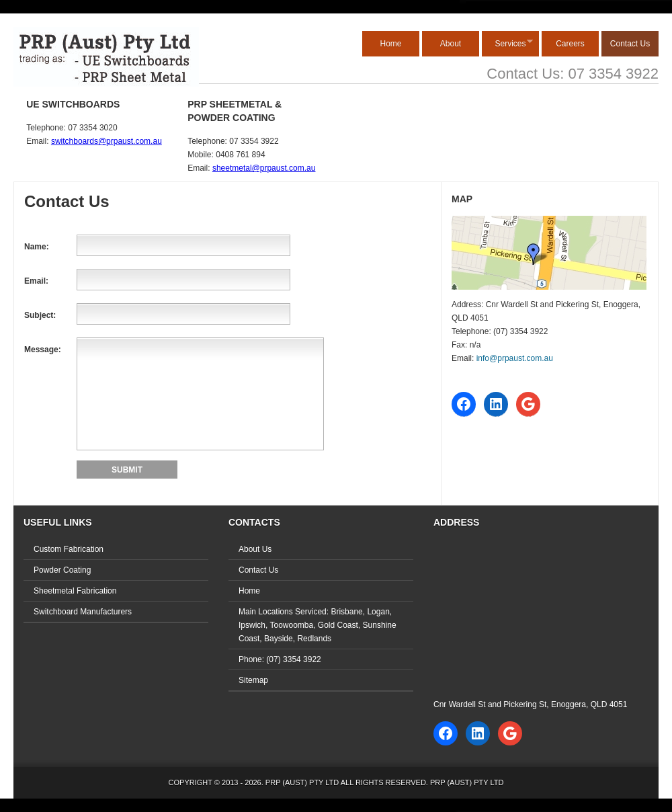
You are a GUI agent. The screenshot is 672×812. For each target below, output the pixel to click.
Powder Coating (62, 570)
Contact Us (630, 44)
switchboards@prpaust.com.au (107, 141)
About (451, 44)
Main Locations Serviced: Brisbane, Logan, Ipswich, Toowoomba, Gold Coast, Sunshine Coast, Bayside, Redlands (318, 625)
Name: (37, 247)
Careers (570, 44)
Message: (43, 350)
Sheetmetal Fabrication (75, 591)
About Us (255, 549)
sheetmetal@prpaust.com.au (264, 168)
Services (507, 43)
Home (390, 44)
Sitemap (253, 680)
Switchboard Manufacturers (83, 612)
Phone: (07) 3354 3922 (280, 659)
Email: (36, 281)
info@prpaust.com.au (515, 358)
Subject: (40, 315)
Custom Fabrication (69, 549)
